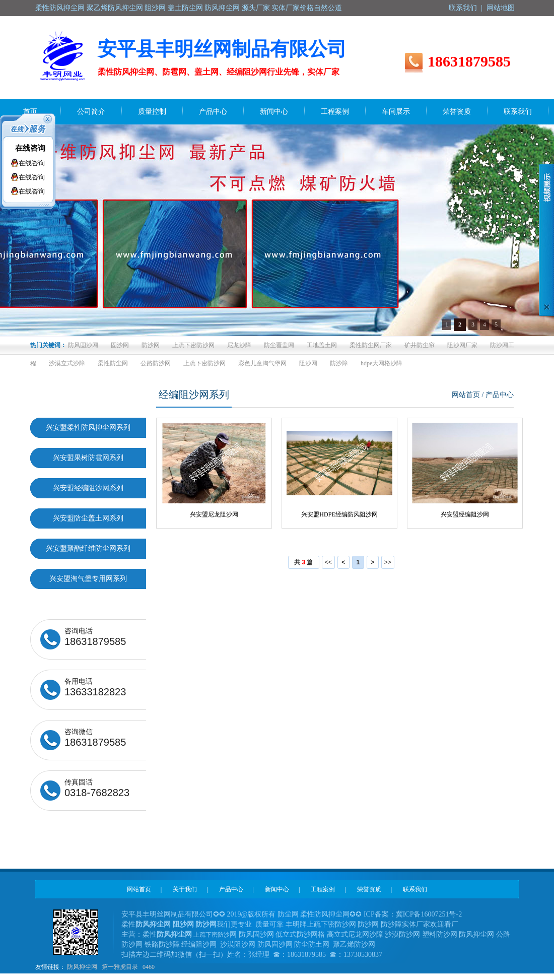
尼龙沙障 (239, 345)
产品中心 (231, 889)
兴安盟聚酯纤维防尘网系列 (88, 548)
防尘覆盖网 (279, 345)
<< (328, 562)
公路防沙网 (156, 363)
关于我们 (185, 889)
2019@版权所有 (252, 914)
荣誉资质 (369, 889)
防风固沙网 (83, 345)
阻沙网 (308, 363)
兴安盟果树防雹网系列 (88, 458)
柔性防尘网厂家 (371, 345)
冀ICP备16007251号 (426, 914)
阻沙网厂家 (462, 345)
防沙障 (339, 363)
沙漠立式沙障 (67, 363)
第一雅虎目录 (120, 967)
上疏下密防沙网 (193, 345)
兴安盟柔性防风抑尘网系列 (88, 428)
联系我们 (463, 8)
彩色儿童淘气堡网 (262, 363)
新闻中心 (277, 889)
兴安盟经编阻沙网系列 (88, 488)
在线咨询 (30, 148)
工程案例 (323, 889)
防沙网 (151, 345)
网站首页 (466, 395)
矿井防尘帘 (420, 345)
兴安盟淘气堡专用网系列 (88, 579)
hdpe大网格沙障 (382, 363)
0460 (149, 967)
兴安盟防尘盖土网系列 (88, 518)
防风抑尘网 (82, 967)
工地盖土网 (322, 345)
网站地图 (501, 8)
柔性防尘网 (113, 363)
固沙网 (120, 345)
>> (388, 562)
